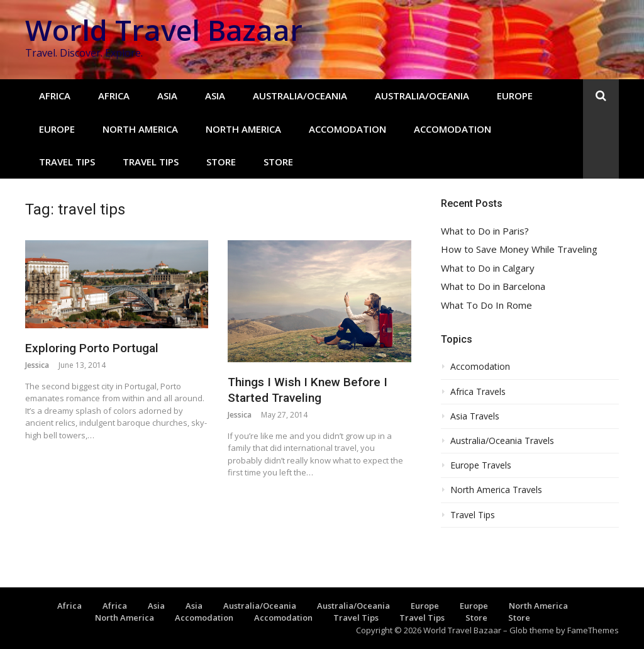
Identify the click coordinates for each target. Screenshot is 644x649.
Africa (55, 96)
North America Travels (496, 490)
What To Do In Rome (486, 305)
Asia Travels (475, 416)
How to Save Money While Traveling (519, 249)
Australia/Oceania (300, 96)
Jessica (37, 365)
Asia (167, 96)
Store (221, 162)
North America (140, 129)
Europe (515, 96)
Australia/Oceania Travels (502, 441)
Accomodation (347, 129)
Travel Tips (67, 162)
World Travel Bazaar (164, 30)
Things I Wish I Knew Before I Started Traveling (308, 390)
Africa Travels (478, 392)
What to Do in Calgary (488, 268)
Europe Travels (481, 465)
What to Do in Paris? (485, 231)
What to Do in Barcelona (493, 286)
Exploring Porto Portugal (92, 348)
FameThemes (593, 630)
